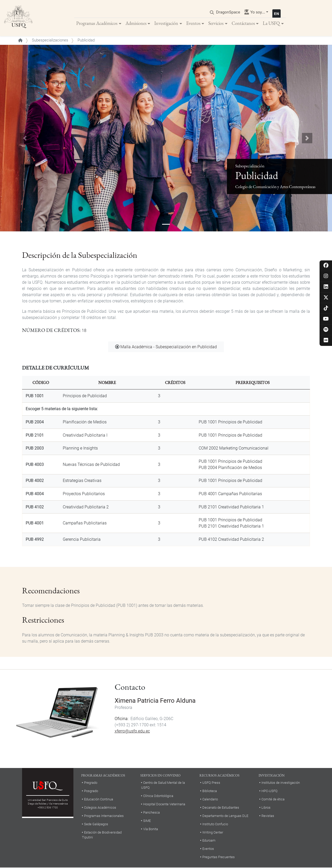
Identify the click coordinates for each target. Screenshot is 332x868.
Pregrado (91, 783)
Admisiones (136, 23)
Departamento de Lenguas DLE (225, 816)
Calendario (210, 799)
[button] (25, 138)
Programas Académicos (97, 23)
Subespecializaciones (50, 40)
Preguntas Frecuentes (219, 857)
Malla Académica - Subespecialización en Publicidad (169, 347)
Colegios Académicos (100, 807)
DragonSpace (228, 12)
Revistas (268, 816)
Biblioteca (210, 791)
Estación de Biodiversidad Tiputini (102, 835)
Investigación (166, 23)
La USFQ (271, 23)
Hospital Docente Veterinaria (164, 804)
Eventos (193, 23)
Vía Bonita (151, 829)
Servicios (216, 23)
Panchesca (151, 812)
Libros (266, 807)
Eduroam (209, 841)
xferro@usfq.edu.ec (132, 731)
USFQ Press (211, 783)
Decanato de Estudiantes (221, 807)
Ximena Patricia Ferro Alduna (155, 701)
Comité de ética (273, 799)
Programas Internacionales (104, 816)
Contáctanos (243, 23)
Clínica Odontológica (158, 796)
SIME (147, 821)
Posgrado (91, 791)
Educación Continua (99, 799)
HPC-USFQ (269, 791)
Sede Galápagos (96, 824)
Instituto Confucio (215, 824)
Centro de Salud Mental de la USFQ (163, 785)
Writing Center (213, 832)
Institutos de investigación (281, 783)
